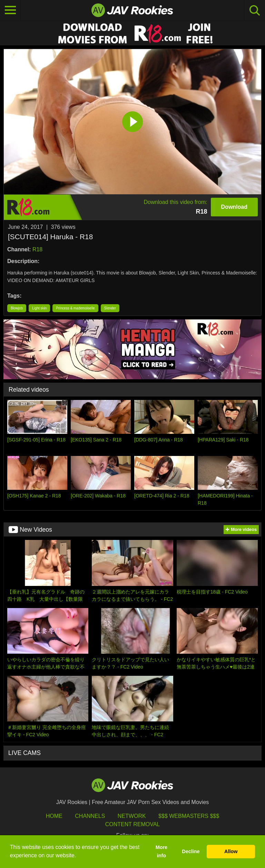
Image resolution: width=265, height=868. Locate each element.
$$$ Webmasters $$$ (189, 816)
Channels (90, 816)
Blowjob (17, 308)
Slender (110, 308)
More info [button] (161, 851)
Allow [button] (231, 851)
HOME (54, 816)
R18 (37, 249)
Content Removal (133, 824)
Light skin (39, 308)
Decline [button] (191, 851)
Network (132, 816)
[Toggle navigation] (10, 10)
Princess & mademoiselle (75, 308)
